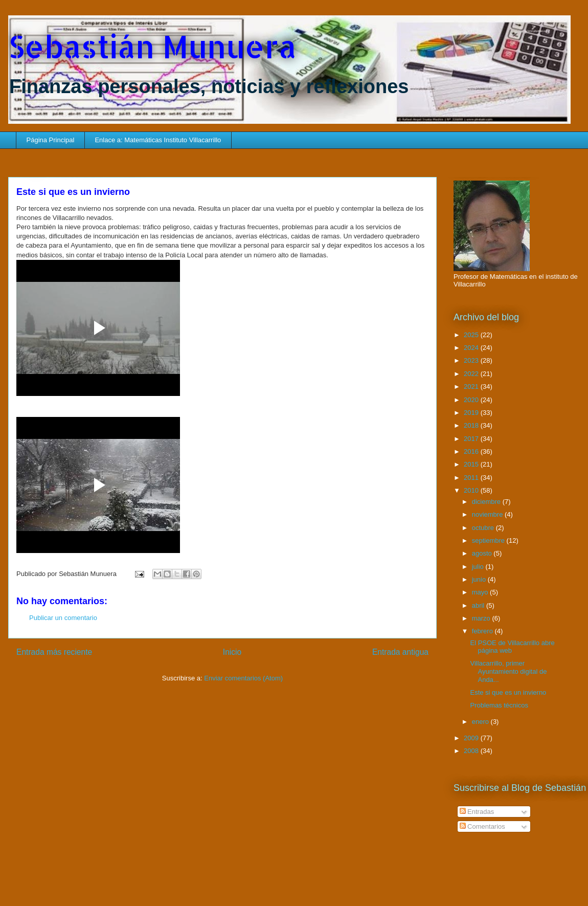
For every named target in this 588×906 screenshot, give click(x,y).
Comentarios (482, 826)
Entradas (477, 812)
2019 (472, 413)
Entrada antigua (400, 652)
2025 (472, 335)
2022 (472, 374)
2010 (472, 490)
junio (480, 579)
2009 (472, 738)
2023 (472, 360)
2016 (472, 451)
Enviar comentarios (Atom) (243, 678)
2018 (472, 425)
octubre (484, 528)
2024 (472, 348)
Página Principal (51, 140)
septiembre (489, 540)
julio (479, 567)
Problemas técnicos (499, 705)
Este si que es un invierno (508, 692)
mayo (481, 592)
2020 (472, 400)
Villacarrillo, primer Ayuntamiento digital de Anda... (508, 671)
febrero (483, 631)
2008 (472, 751)
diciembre (487, 502)
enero (481, 722)
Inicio (232, 652)
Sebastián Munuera (152, 46)
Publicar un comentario (63, 618)
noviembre (488, 514)
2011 (472, 478)
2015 (472, 464)
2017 (472, 439)
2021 (472, 386)
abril (479, 605)
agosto (483, 553)
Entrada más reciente (54, 652)
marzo (482, 618)
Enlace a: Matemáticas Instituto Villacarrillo (158, 140)
